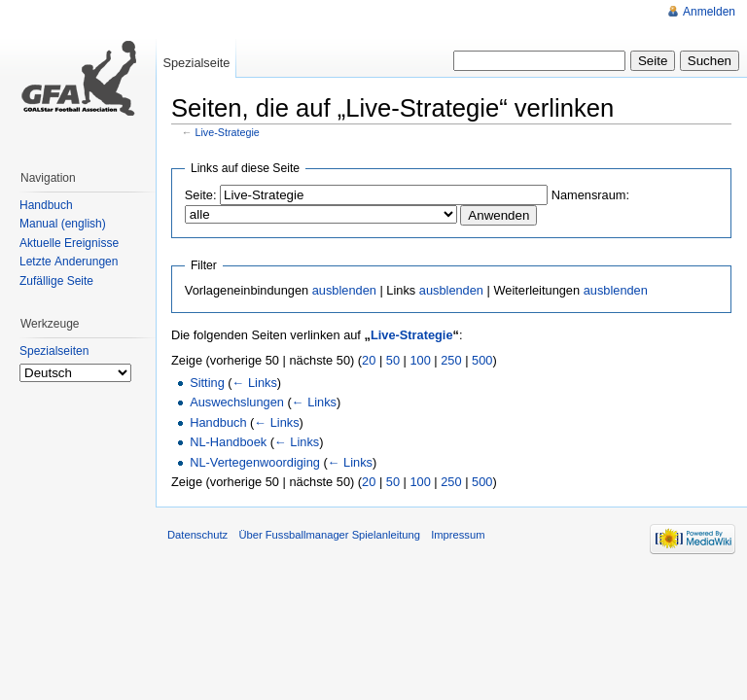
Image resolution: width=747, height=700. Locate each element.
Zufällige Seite (56, 281)
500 (482, 360)
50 (393, 360)
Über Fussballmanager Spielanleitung (329, 535)
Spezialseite (196, 63)
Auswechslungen (237, 402)
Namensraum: (590, 195)
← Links (255, 383)
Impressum (458, 535)
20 (369, 360)
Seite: (201, 195)
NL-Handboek (228, 442)
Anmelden (709, 12)
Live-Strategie (228, 132)
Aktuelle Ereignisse (69, 243)
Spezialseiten (54, 351)
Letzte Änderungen (69, 262)
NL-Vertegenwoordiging (255, 462)
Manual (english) (63, 224)
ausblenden (344, 290)
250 (451, 360)
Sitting (207, 383)
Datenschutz (197, 535)
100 (420, 360)
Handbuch (218, 422)
